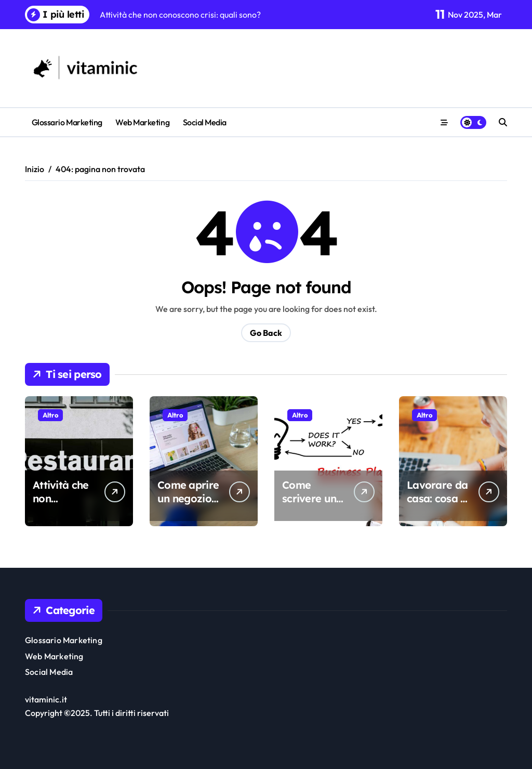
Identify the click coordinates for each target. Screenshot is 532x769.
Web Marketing (142, 122)
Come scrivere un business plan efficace (314, 505)
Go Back (266, 333)
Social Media (205, 122)
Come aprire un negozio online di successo (188, 505)
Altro (50, 415)
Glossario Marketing (67, 122)
